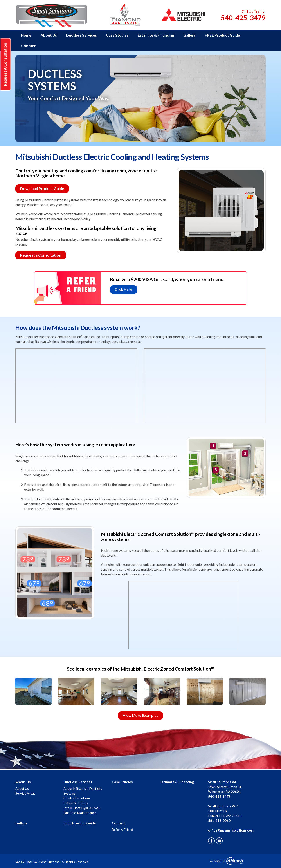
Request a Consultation (41, 255)
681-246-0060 (219, 821)
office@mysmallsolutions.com (231, 830)
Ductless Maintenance (80, 813)
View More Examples (140, 715)
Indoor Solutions (76, 803)
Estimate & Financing (156, 35)
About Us (49, 35)
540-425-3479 (243, 18)
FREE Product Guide (222, 35)
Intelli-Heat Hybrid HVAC (82, 808)
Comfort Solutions (77, 798)
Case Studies (117, 35)
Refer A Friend (122, 830)
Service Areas (25, 793)
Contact (28, 46)
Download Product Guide (42, 189)
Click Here (124, 289)
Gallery (189, 35)
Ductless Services (81, 35)
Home (26, 35)
